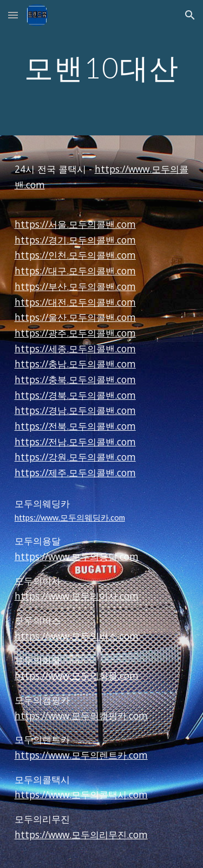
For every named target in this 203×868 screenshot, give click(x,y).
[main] (102, 67)
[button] (13, 15)
